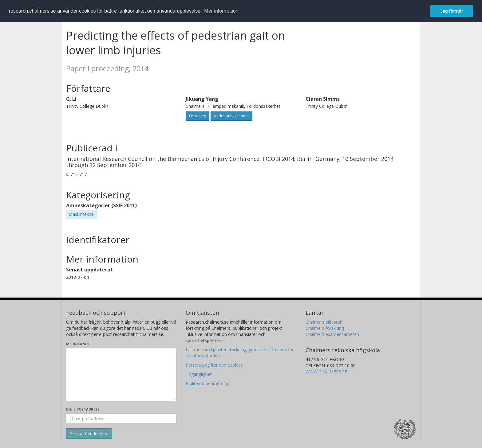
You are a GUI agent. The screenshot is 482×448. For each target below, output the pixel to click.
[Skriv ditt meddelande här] (121, 375)
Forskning (198, 116)
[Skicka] (89, 434)
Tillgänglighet (199, 374)
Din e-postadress (83, 409)
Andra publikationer (231, 116)
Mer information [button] (221, 11)
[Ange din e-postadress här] (121, 419)
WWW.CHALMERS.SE (326, 372)
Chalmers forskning (325, 328)
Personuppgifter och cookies (214, 365)
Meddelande (78, 344)
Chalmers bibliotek (324, 322)
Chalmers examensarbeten (332, 334)
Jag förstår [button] (452, 11)
